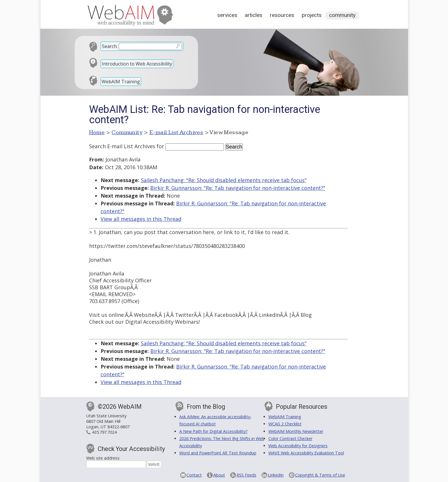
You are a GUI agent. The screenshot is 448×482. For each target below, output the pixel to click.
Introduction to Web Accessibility (137, 64)
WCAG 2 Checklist (285, 424)
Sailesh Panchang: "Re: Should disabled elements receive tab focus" (224, 180)
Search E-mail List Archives (122, 146)
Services (227, 15)
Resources (282, 15)
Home (97, 132)
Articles (254, 15)
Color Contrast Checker (290, 438)
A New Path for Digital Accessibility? (214, 431)
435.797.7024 (104, 432)
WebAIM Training (121, 82)
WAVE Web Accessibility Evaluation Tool (306, 453)
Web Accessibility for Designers (298, 446)
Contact (194, 475)
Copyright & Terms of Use (320, 475)
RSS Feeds (246, 475)
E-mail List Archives (176, 132)
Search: (110, 46)
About (219, 475)
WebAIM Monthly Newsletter (296, 431)
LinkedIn (276, 475)
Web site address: (103, 458)
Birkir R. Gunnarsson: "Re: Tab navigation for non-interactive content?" (238, 188)
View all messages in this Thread (141, 219)
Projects (312, 15)
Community (342, 15)
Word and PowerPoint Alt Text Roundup (218, 453)
